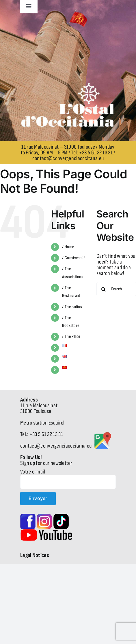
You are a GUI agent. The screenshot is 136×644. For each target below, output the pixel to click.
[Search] (104, 289)
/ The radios (72, 307)
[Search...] (116, 289)
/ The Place (71, 337)
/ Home (68, 247)
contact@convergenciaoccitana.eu (68, 158)
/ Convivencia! (74, 258)
